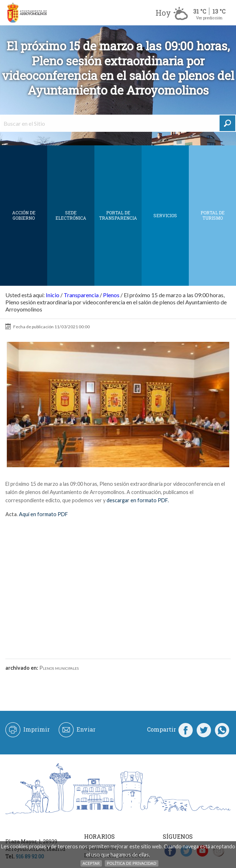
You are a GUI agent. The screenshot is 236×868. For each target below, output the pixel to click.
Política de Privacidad (132, 863)
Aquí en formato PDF (43, 514)
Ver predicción (209, 18)
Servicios (165, 215)
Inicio (53, 295)
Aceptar (91, 863)
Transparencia (81, 295)
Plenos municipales (59, 668)
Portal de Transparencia (118, 215)
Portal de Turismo (213, 215)
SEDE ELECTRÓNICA (71, 215)
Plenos (111, 295)
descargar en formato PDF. (137, 500)
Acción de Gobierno (24, 215)
